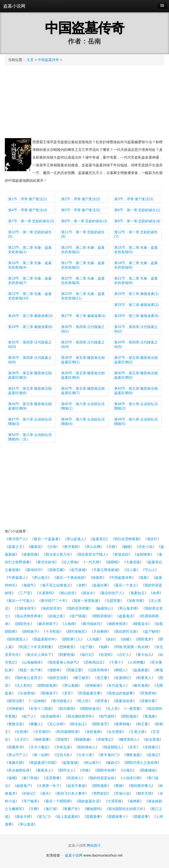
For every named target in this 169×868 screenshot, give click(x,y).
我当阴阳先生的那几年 (126, 809)
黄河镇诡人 (61, 701)
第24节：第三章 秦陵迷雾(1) (136, 294)
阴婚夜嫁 (83, 739)
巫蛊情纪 (122, 678)
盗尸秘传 (152, 632)
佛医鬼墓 (133, 755)
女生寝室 (115, 732)
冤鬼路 (150, 716)
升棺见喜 (63, 747)
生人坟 (113, 709)
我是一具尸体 (30, 670)
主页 (30, 60)
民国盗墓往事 (90, 693)
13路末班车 (25, 608)
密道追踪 (121, 554)
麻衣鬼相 (141, 685)
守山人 (150, 570)
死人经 (83, 701)
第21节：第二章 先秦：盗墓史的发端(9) (136, 281)
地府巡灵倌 (51, 608)
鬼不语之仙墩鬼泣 (56, 585)
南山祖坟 (68, 593)
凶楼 (126, 639)
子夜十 (116, 662)
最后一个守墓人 (21, 601)
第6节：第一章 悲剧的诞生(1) (137, 210)
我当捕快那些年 (80, 716)
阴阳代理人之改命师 (142, 763)
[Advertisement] (84, 101)
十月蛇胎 (53, 632)
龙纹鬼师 (93, 732)
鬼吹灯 (152, 539)
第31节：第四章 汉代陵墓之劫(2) (136, 329)
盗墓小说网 (14, 6)
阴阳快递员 (90, 709)
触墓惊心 (104, 608)
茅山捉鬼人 (75, 539)
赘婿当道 (15, 724)
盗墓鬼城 (70, 763)
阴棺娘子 (30, 632)
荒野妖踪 (100, 793)
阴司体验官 (76, 632)
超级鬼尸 (23, 786)
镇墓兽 (97, 578)
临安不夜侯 (76, 786)
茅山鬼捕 (71, 685)
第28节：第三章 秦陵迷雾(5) (136, 316)
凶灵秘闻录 (51, 716)
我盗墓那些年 (44, 639)
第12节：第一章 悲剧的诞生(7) (136, 234)
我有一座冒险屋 (86, 601)
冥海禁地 (148, 693)
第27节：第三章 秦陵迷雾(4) (83, 316)
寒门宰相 (30, 778)
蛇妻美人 (145, 678)
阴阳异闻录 (102, 616)
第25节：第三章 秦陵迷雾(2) (136, 305)
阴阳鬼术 (145, 639)
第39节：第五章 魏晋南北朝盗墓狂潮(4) (83, 375)
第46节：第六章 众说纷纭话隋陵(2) (136, 406)
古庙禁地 (27, 693)
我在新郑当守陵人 (92, 554)
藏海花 (36, 547)
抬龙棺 (106, 655)
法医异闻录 (99, 670)
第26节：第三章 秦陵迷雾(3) (30, 316)
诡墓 (143, 578)
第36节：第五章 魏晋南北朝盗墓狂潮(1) (83, 360)
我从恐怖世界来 (29, 616)
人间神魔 (136, 662)
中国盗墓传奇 (48, 60)
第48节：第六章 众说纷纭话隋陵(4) (83, 422)
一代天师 (92, 562)
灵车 (68, 693)
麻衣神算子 (47, 624)
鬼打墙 (51, 809)
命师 (156, 593)
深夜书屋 (136, 601)
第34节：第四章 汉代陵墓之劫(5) (136, 344)
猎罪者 (102, 701)
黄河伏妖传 (46, 562)
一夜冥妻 (133, 709)
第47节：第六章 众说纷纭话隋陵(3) (30, 422)
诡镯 (12, 778)
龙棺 (82, 585)
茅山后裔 (93, 547)
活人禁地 (70, 562)
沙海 (53, 547)
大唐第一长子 (49, 786)
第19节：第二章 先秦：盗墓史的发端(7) (30, 281)
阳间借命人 (87, 747)
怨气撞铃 (107, 716)
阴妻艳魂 (67, 655)
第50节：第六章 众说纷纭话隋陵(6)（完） (30, 437)
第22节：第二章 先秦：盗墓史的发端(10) (30, 296)
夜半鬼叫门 (109, 755)
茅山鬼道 (27, 824)
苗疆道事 (141, 817)
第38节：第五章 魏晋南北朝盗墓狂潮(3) (30, 375)
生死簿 (22, 732)
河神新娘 (15, 709)
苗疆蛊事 (93, 817)
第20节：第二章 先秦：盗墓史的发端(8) (83, 281)
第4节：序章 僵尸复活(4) (28, 210)
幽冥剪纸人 (129, 739)
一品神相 (37, 701)
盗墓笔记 (99, 539)
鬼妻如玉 (138, 593)
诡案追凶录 (124, 701)
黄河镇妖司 (92, 624)
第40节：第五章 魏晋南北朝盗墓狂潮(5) (136, 375)
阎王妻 (143, 724)
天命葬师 (100, 632)
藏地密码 (93, 809)
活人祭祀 (23, 685)
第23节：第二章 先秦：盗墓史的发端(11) (83, 296)
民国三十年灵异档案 (36, 647)
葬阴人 (121, 670)
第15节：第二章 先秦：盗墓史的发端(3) (136, 250)
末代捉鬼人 (117, 685)
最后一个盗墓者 (46, 539)
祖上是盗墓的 (68, 817)
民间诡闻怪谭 (68, 732)
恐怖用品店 (94, 662)
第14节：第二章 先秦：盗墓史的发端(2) (83, 250)
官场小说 (122, 793)
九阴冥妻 (113, 601)
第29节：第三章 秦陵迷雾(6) (30, 327)
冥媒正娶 (75, 670)
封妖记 (29, 793)
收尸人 (29, 716)
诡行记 (87, 655)
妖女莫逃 (152, 739)
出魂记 (128, 770)
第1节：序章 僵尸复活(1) (28, 199)
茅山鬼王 (41, 578)
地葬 (104, 647)
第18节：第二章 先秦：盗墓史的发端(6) (136, 265)
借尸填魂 (78, 616)
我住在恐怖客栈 (127, 539)
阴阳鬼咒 (100, 724)
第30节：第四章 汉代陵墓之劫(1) (83, 329)
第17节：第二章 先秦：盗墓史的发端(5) (83, 265)
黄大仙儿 (145, 655)
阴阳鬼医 (100, 786)
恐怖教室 (67, 647)
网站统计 (94, 845)
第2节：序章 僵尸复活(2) (81, 199)
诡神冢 (135, 801)
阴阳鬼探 (129, 716)
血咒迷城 (78, 570)
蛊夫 (46, 793)
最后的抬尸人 (112, 593)
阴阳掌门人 (72, 639)
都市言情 (145, 793)
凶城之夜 (56, 616)
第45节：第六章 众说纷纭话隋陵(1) (83, 406)
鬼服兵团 (15, 763)
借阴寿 (54, 670)
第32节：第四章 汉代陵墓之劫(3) (30, 344)
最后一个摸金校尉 (70, 578)
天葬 (34, 809)
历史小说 (145, 547)
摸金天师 (23, 817)
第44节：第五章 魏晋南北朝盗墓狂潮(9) (30, 406)
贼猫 (127, 547)
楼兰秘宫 (82, 678)
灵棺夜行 (152, 747)
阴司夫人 (67, 770)
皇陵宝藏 (56, 570)
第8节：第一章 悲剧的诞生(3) (84, 221)
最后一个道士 (126, 585)
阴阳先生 (23, 624)
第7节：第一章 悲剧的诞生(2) (31, 221)
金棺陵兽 (143, 554)
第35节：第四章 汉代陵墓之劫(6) (30, 360)
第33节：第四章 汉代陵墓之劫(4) (83, 344)
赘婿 (119, 786)
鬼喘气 (29, 585)
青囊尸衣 (71, 809)
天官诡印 (42, 732)
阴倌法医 (15, 701)
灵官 (133, 747)
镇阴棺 (113, 562)
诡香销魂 (122, 724)
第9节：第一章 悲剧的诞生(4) (137, 221)
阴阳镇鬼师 (47, 685)
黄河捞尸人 (17, 539)
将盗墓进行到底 (43, 763)
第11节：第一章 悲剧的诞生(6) (83, 234)
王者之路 (138, 732)
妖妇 (111, 639)
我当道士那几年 (58, 554)
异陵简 (62, 739)
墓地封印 (34, 570)
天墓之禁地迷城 (106, 570)
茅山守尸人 (17, 755)
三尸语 (25, 593)
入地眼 (94, 639)
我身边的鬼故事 (121, 693)
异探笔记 (105, 739)
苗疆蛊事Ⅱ (117, 817)
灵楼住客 (148, 701)
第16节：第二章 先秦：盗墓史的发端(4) (30, 265)
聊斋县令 (141, 624)
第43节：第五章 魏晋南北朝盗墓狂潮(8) (136, 391)
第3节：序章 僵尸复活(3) (134, 199)
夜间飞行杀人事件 (71, 793)
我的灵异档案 (79, 608)
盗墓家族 (141, 670)
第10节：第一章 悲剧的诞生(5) (30, 234)
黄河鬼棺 (71, 547)
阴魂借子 (49, 693)
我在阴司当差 (126, 632)
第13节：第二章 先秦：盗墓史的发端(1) (30, 250)
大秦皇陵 (133, 562)
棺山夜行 (92, 763)
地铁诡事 (42, 739)
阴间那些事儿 (141, 786)
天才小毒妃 (39, 747)
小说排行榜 (131, 778)
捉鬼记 (153, 755)
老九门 (44, 817)
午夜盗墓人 (17, 578)
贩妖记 (113, 763)
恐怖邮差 (93, 685)
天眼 (112, 547)
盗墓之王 (15, 547)
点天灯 (22, 739)
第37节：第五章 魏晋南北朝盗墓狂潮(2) (136, 360)
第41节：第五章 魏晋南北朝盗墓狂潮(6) (30, 391)
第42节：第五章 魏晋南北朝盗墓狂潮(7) (83, 391)
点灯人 (124, 655)
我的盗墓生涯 (89, 801)
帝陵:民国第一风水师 (132, 647)
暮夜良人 (44, 770)
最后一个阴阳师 (58, 801)
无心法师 (56, 724)
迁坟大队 (63, 755)
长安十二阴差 (41, 709)
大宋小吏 (85, 755)
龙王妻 (102, 678)
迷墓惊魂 (30, 554)
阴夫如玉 (78, 724)
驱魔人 (36, 724)
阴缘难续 (148, 770)
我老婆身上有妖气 (63, 662)
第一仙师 (41, 755)
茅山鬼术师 (128, 608)
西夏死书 (15, 747)
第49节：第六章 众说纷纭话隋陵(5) (136, 422)
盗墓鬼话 (126, 616)
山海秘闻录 (32, 662)
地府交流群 (58, 678)
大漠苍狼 (114, 801)
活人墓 (131, 570)
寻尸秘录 (30, 801)
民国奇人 (75, 778)
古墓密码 (46, 593)
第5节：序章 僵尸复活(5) (81, 210)
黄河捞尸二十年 (53, 601)
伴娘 (85, 770)
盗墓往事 (100, 585)
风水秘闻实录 (19, 770)
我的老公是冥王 (29, 678)
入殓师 (69, 624)
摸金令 (88, 593)
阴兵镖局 (67, 709)
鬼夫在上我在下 (39, 655)
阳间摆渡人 (17, 639)
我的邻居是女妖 (102, 778)
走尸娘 (87, 647)
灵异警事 (53, 778)
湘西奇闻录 (117, 624)
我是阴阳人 (113, 747)
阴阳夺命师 (106, 770)
